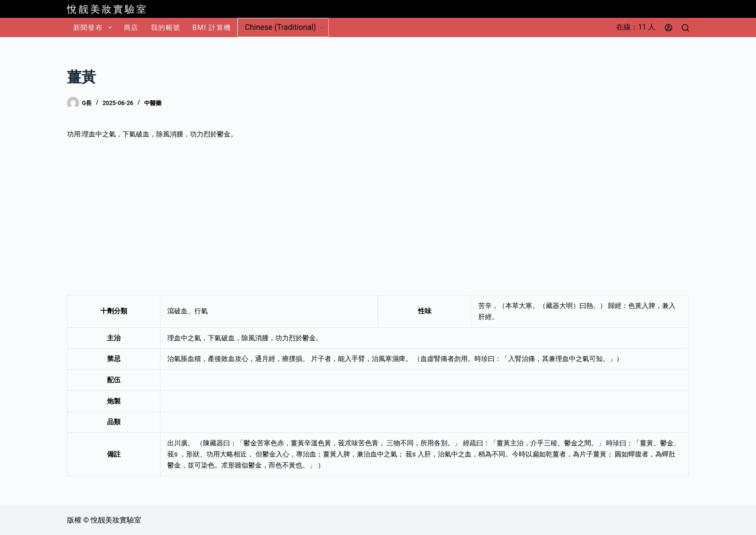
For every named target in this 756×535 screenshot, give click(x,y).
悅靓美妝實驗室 (108, 9)
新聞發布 (94, 27)
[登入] (668, 28)
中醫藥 (153, 103)
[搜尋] (685, 28)
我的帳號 (166, 27)
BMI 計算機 (212, 27)
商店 (131, 27)
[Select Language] (283, 27)
